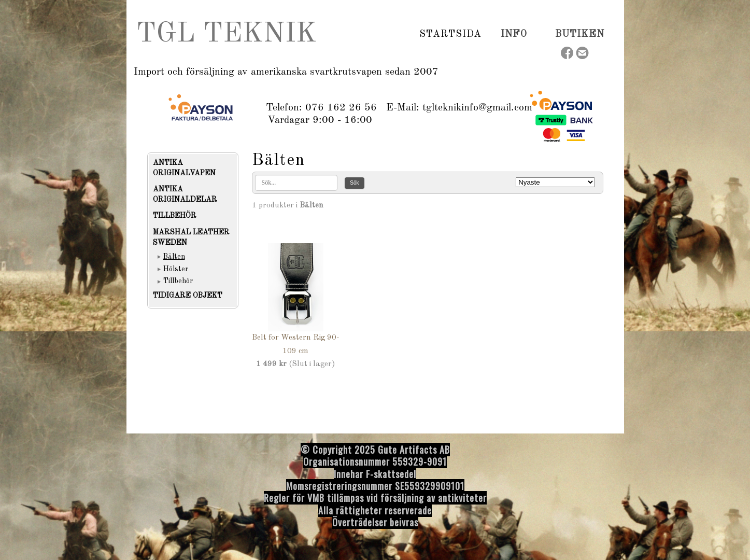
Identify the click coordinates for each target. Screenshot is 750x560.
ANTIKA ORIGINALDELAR (185, 194)
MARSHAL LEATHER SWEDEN (191, 237)
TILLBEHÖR (175, 216)
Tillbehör (178, 281)
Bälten (174, 257)
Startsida (450, 34)
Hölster (176, 269)
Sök (354, 183)
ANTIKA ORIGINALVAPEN (184, 168)
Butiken (580, 34)
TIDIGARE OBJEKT (188, 296)
